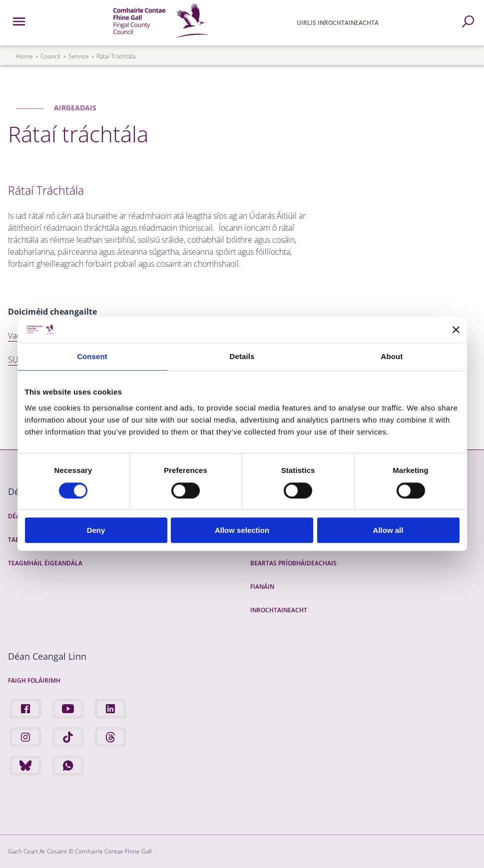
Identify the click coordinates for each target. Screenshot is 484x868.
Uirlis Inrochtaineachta (338, 23)
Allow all (388, 530)
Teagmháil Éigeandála (45, 563)
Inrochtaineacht (279, 610)
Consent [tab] (92, 357)
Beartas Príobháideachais (293, 563)
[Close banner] (456, 330)
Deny (96, 530)
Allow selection (242, 530)
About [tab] (392, 357)
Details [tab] (242, 357)
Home (24, 56)
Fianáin (262, 587)
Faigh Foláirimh (34, 680)
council (50, 56)
